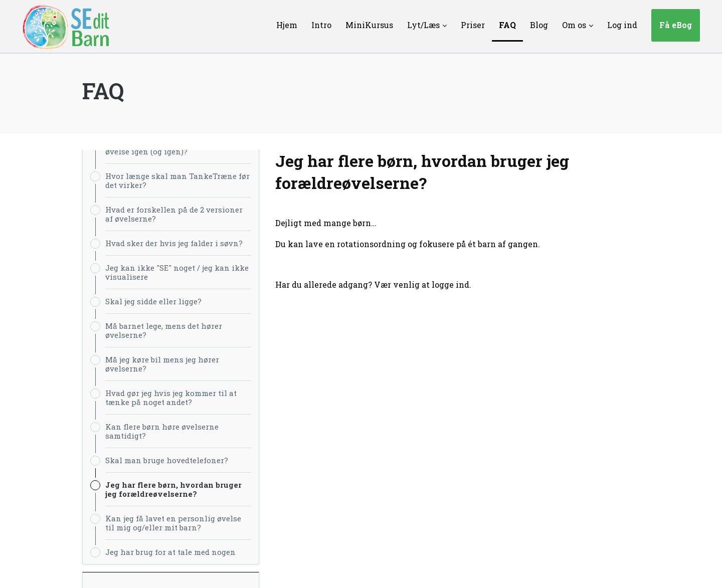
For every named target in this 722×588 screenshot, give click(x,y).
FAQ (103, 91)
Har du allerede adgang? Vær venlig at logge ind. (373, 284)
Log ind (622, 25)
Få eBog (676, 25)
